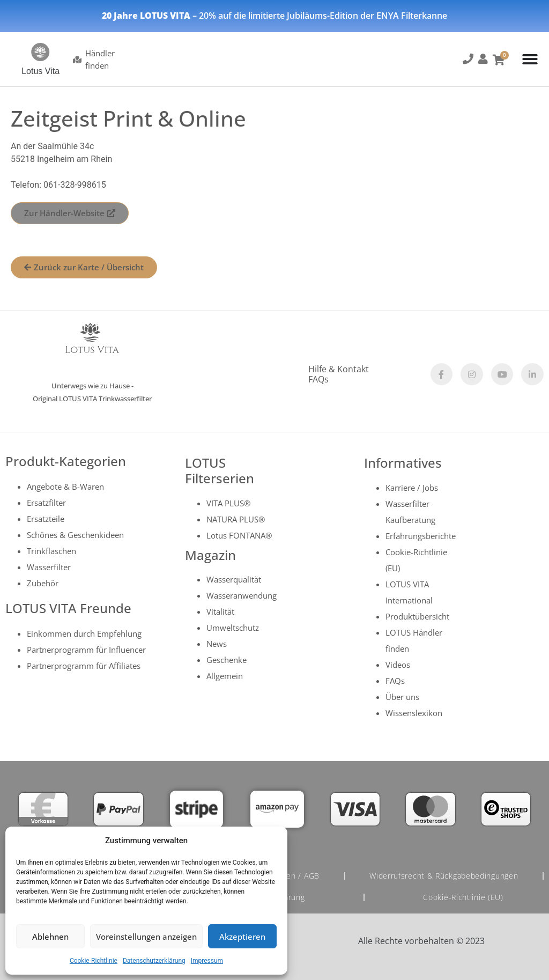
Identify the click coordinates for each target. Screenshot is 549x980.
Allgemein (225, 676)
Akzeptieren (242, 937)
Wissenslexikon (414, 713)
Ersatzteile (46, 519)
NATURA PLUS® (236, 519)
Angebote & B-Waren (65, 487)
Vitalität (220, 611)
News (217, 644)
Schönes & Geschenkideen (75, 535)
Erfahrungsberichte (421, 536)
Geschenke (227, 660)
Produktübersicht (417, 616)
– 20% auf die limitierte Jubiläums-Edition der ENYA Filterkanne (274, 16)
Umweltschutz (233, 628)
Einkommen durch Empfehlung (84, 633)
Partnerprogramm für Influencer (86, 650)
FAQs (318, 379)
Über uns (402, 697)
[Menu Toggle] (530, 59)
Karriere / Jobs (412, 488)
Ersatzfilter (46, 503)
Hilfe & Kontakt (339, 369)
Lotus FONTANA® (239, 535)
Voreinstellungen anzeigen (146, 937)
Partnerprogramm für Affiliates (84, 666)
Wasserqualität (234, 579)
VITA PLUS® (228, 503)
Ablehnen (50, 937)
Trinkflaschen (51, 551)
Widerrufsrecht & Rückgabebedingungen (444, 876)
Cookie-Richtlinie (94, 961)
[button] (468, 61)
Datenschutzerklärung (154, 961)
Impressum (207, 961)
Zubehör (43, 583)
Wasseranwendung (242, 595)
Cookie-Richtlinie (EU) (463, 897)
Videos (398, 665)
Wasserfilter (49, 567)
